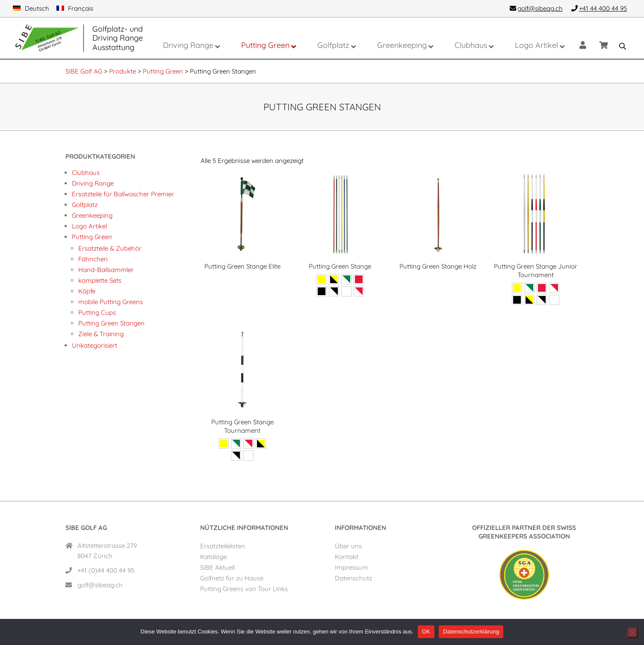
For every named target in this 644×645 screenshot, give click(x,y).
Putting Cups (97, 312)
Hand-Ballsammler (106, 270)
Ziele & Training (101, 334)
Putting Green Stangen (111, 323)
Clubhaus (86, 173)
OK (426, 632)
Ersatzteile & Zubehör (110, 248)
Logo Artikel (89, 226)
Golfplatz (85, 205)
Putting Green (92, 237)
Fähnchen (93, 259)
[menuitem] (31, 9)
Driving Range (93, 183)
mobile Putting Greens (111, 302)
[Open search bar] (623, 46)
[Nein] (632, 633)
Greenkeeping (92, 215)
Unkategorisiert (95, 345)
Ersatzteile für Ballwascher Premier (123, 194)
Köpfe (87, 291)
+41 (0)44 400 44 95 (106, 570)
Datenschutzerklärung (471, 632)
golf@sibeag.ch (100, 585)
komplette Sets (100, 280)
